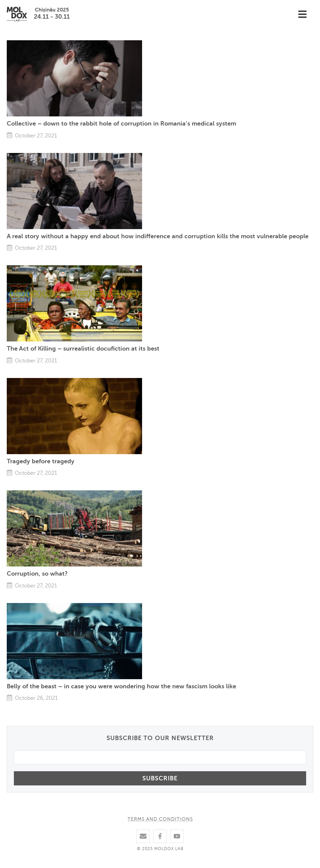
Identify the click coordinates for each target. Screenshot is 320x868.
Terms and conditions (160, 819)
